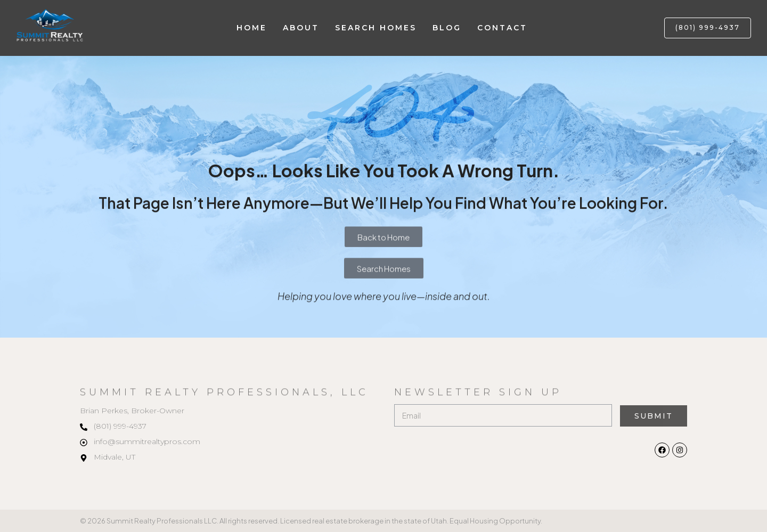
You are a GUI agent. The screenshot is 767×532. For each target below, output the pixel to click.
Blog (447, 28)
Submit (653, 416)
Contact (502, 28)
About (301, 28)
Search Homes (376, 28)
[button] (708, 28)
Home (252, 28)
